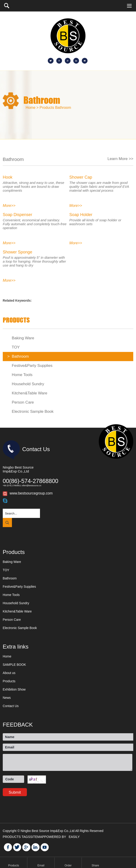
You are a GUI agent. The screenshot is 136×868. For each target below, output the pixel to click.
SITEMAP (37, 837)
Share (95, 865)
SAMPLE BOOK (14, 665)
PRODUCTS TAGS (16, 837)
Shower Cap (81, 177)
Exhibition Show (14, 689)
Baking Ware (21, 338)
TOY (14, 347)
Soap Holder (81, 215)
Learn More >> (120, 159)
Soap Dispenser (17, 215)
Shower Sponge (17, 252)
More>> (9, 206)
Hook (8, 177)
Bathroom (63, 108)
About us (9, 673)
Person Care (21, 402)
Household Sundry (26, 384)
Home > (32, 108)
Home (7, 656)
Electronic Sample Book (30, 412)
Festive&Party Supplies (30, 366)
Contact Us (11, 706)
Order (68, 865)
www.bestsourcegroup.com (31, 493)
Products (47, 108)
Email (41, 865)
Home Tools (20, 375)
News (7, 698)
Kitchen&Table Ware (27, 393)
